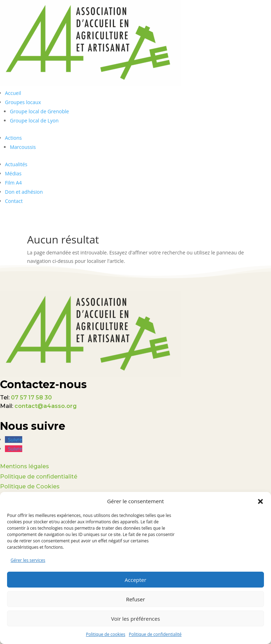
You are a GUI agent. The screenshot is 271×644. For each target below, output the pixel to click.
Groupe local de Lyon (34, 121)
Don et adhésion (24, 192)
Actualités (16, 164)
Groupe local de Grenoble (39, 111)
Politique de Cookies (30, 486)
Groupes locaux (23, 102)
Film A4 (13, 183)
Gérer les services (28, 560)
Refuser (135, 599)
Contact (14, 201)
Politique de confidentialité (155, 634)
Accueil (13, 93)
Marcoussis (23, 147)
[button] (260, 501)
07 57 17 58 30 (31, 398)
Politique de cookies (106, 634)
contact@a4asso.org (46, 406)
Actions (13, 138)
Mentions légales (25, 466)
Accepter (135, 580)
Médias (13, 173)
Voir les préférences (136, 619)
